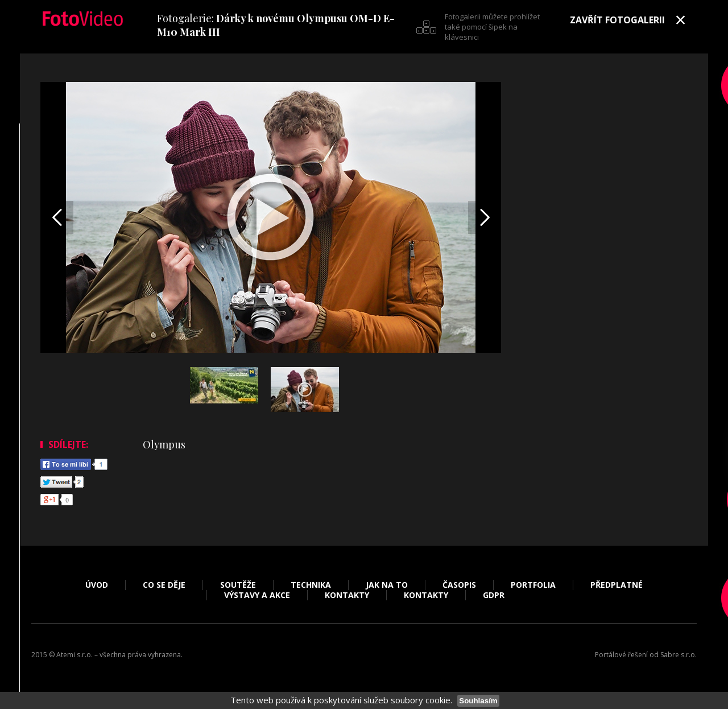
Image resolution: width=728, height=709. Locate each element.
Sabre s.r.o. (679, 655)
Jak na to (387, 585)
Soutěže (238, 585)
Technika (311, 585)
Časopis (459, 585)
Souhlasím (478, 701)
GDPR (494, 595)
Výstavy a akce (257, 595)
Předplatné (617, 585)
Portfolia (533, 585)
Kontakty (347, 595)
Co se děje (164, 585)
